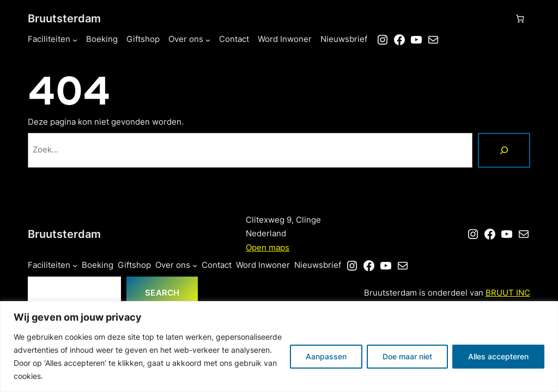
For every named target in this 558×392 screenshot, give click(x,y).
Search (162, 293)
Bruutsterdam (64, 18)
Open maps (268, 248)
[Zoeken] (504, 150)
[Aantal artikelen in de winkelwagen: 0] (520, 19)
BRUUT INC (508, 293)
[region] (279, 347)
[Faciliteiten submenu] (75, 40)
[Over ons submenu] (208, 40)
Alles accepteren (498, 356)
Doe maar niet (407, 356)
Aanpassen (326, 356)
